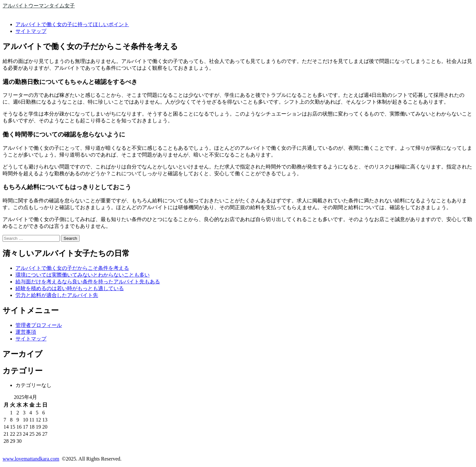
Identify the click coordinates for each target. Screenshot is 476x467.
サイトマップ (31, 31)
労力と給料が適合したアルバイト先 (57, 295)
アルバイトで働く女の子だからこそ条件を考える (72, 268)
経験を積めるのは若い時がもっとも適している (70, 288)
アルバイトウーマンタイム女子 (39, 6)
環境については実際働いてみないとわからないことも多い (83, 275)
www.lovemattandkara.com (31, 459)
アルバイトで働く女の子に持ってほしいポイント (72, 24)
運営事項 (26, 332)
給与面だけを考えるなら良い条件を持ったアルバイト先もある (88, 282)
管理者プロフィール (39, 325)
